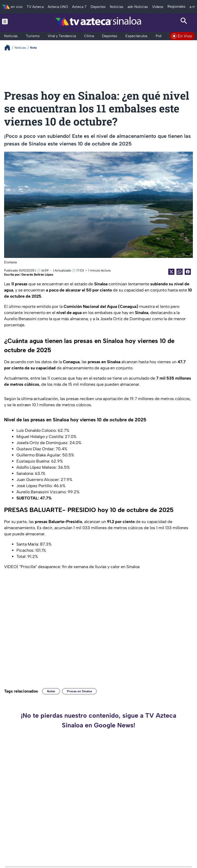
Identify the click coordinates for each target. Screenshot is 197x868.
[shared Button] (180, 272)
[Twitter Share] (171, 272)
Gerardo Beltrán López (37, 275)
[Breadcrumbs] (9, 48)
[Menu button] (13, 22)
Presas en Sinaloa (79, 691)
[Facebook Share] (188, 272)
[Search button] (184, 22)
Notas (51, 691)
